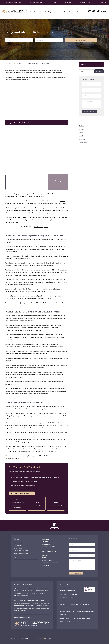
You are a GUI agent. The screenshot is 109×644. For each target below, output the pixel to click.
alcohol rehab (29, 285)
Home (10, 63)
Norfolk (81, 136)
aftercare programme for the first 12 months (46, 423)
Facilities (44, 558)
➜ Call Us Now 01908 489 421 (22, 493)
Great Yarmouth (83, 142)
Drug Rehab (17, 545)
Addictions (41, 12)
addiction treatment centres (47, 239)
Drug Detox (45, 542)
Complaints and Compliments (50, 563)
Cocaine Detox (46, 544)
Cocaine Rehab (18, 548)
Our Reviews (45, 565)
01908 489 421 (98, 11)
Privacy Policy (39, 639)
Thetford (81, 132)
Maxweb (59, 639)
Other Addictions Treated (21, 553)
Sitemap (47, 639)
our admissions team (26, 449)
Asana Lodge (20, 639)
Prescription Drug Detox (48, 547)
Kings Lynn (82, 139)
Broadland (82, 129)
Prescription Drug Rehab (21, 551)
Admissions (65, 12)
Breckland (82, 126)
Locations (20, 63)
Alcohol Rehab (34, 12)
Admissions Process (47, 560)
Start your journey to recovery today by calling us (21, 456)
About (71, 12)
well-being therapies (22, 337)
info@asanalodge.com (41, 227)
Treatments (58, 12)
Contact (76, 12)
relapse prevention (47, 425)
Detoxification (10, 382)
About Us (44, 555)
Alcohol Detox (46, 539)
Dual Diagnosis (50, 12)
